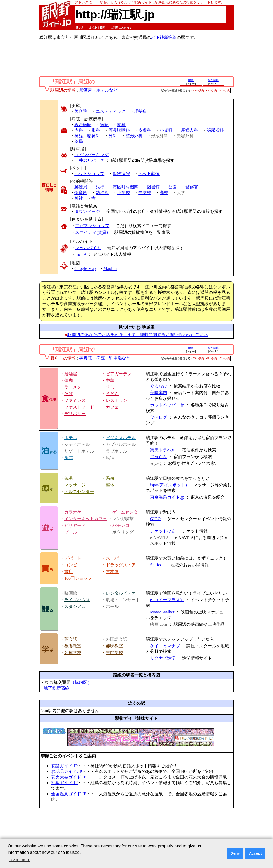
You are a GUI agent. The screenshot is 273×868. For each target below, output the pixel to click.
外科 (113, 136)
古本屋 (112, 572)
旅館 (69, 458)
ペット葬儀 (149, 174)
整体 (110, 485)
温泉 (110, 478)
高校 (164, 193)
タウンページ (87, 211)
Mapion (110, 269)
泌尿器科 (215, 130)
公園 (172, 187)
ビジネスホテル (121, 438)
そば (69, 394)
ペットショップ (89, 174)
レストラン (117, 400)
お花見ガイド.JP (67, 771)
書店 (69, 572)
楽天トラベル (163, 450)
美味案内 (159, 393)
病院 (104, 125)
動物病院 (121, 174)
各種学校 (73, 653)
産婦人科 (190, 130)
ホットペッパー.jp (167, 405)
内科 (79, 130)
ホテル (71, 438)
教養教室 (73, 646)
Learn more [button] (19, 860)
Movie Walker (162, 612)
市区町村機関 (126, 187)
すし (110, 387)
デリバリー (75, 414)
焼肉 (69, 380)
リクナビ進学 (163, 658)
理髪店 (140, 111)
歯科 (121, 125)
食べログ (159, 417)
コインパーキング (91, 155)
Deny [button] (235, 853)
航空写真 (213, 80)
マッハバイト (88, 248)
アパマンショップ (92, 226)
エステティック (111, 111)
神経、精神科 (87, 136)
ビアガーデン (119, 374)
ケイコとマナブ (165, 646)
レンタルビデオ (121, 593)
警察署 (192, 187)
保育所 (81, 193)
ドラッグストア (121, 565)
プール (71, 532)
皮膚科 (145, 130)
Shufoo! (157, 565)
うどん (112, 394)
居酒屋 (71, 374)
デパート (73, 558)
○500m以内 (198, 90)
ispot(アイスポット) (168, 485)
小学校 (123, 193)
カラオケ (73, 512)
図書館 (153, 187)
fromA (81, 254)
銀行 (100, 187)
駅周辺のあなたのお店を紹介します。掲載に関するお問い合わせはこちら (138, 335)
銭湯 (69, 478)
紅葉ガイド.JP (64, 783)
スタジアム (75, 606)
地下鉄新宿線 (164, 37)
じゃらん (159, 457)
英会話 (71, 639)
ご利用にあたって (121, 28)
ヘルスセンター (79, 492)
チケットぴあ (163, 531)
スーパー (114, 558)
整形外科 (134, 136)
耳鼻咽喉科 (119, 130)
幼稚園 (102, 193)
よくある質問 (97, 28)
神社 (79, 198)
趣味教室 (114, 646)
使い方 (80, 28)
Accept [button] (255, 853)
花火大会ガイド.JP (69, 777)
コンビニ (73, 565)
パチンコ (121, 525)
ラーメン (73, 387)
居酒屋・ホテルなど (98, 90)
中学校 (145, 193)
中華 (110, 380)
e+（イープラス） (167, 600)
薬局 (79, 141)
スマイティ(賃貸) (92, 232)
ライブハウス (77, 600)
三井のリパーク (89, 160)
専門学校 (114, 653)
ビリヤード (75, 525)
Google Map (85, 269)
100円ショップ (78, 578)
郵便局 (81, 187)
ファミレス (75, 400)
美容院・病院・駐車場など (105, 358)
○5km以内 (224, 90)
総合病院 (83, 125)
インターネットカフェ (86, 519)
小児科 (166, 130)
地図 (191, 80)
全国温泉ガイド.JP (69, 794)
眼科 (96, 130)
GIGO (155, 519)
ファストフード (79, 407)
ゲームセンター (127, 512)
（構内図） (81, 682)
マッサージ (75, 485)
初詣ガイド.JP (64, 766)
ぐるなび (159, 386)
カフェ (112, 407)
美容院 (81, 111)
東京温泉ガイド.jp (167, 497)
